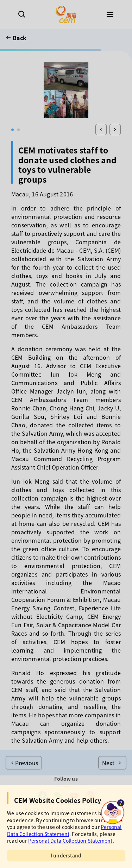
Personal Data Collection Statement (64, 830)
